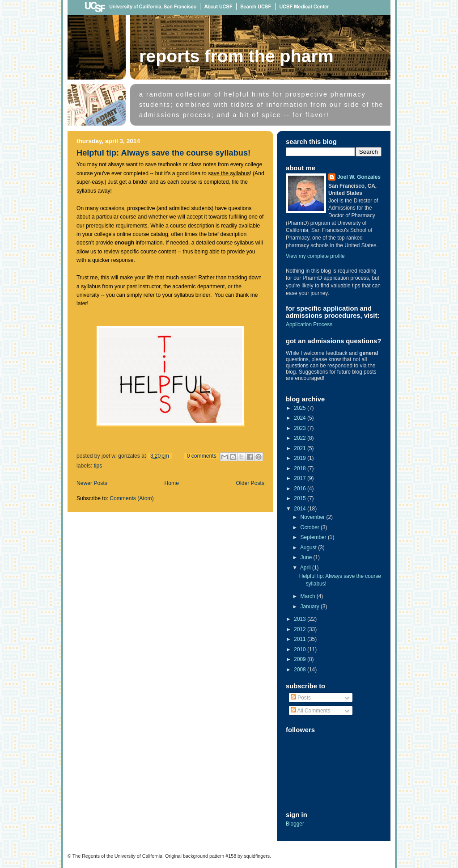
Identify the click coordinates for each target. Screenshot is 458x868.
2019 (301, 458)
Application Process (309, 324)
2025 (301, 408)
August (309, 548)
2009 (301, 659)
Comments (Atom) (132, 498)
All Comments (310, 711)
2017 (301, 478)
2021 (301, 448)
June (307, 557)
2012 (301, 629)
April (306, 568)
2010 (301, 649)
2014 (301, 509)
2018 (301, 468)
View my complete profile (315, 256)
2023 (301, 428)
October (311, 527)
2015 (301, 498)
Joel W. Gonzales (359, 177)
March (309, 596)
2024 (301, 418)
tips (98, 466)
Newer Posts (92, 483)
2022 (301, 438)
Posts (301, 698)
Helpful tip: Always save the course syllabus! (163, 153)
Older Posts (250, 483)
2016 (301, 489)
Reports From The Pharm (236, 56)
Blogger (295, 824)
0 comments (202, 456)
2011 (301, 639)
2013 (301, 619)
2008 (301, 670)
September (314, 537)
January (311, 607)
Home (172, 483)
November (314, 517)
